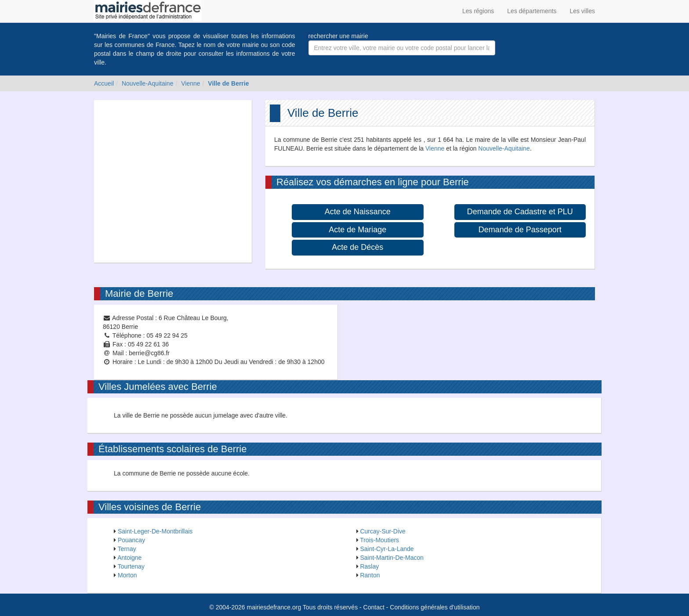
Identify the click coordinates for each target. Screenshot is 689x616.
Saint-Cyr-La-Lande (387, 549)
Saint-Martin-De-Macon (392, 558)
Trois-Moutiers (379, 540)
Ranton (370, 575)
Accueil (104, 83)
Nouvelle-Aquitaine (148, 83)
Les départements (532, 11)
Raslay (369, 566)
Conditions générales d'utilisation (435, 607)
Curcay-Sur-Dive (383, 531)
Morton (127, 575)
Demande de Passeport (520, 230)
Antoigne (129, 558)
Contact (374, 607)
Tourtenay (131, 566)
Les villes (582, 11)
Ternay (127, 549)
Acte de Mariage (357, 230)
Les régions (478, 11)
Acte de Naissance (358, 212)
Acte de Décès (357, 247)
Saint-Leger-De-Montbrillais (155, 531)
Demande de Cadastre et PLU (520, 212)
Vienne (190, 83)
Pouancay (131, 540)
